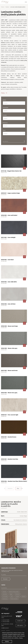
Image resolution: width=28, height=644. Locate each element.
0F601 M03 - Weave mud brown (9, 371)
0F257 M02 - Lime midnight (8, 237)
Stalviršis (4, 592)
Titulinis (3, 7)
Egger (11, 594)
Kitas (18, 488)
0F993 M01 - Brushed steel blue (10, 459)
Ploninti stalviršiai (14, 599)
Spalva (4, 100)
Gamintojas (6, 107)
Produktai (7, 7)
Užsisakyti (5, 579)
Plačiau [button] (21, 638)
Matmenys (5, 123)
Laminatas (5, 594)
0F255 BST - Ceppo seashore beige (10, 193)
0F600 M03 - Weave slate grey (9, 348)
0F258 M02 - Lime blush (7, 260)
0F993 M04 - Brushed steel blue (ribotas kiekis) (14, 481)
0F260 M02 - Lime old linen (8, 304)
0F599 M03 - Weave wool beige (9, 326)
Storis (4, 130)
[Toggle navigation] (26, 2)
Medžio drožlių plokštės (14, 592)
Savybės (5, 115)
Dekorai (24, 596)
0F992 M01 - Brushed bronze (9, 437)
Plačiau (4, 93)
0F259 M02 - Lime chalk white (9, 282)
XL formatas (5, 596)
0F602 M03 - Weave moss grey (9, 393)
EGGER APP (20, 621)
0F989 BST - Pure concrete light (10, 415)
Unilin (12, 596)
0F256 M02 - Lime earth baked (9, 215)
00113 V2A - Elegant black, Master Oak (11, 171)
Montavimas (5, 599)
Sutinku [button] (7, 641)
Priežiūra (17, 596)
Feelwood (17, 594)
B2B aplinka (20, 625)
